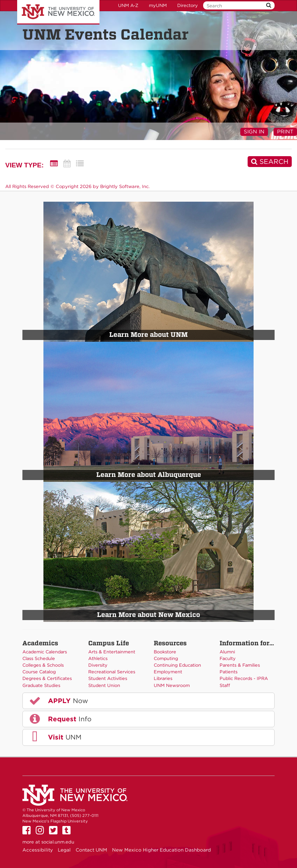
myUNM (158, 5)
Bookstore (165, 652)
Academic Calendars (45, 652)
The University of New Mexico (58, 12)
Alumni (227, 652)
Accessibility (38, 850)
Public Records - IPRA (244, 678)
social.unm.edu (58, 842)
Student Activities (108, 678)
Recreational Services (112, 672)
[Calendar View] (67, 164)
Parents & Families (240, 665)
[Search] (270, 162)
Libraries (163, 678)
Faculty (228, 658)
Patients (229, 672)
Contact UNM (91, 850)
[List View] (80, 164)
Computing (166, 658)
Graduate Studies (41, 685)
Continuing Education (177, 665)
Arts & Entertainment (112, 652)
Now (58, 701)
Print (285, 132)
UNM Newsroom (172, 685)
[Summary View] (54, 164)
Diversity (98, 665)
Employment (168, 672)
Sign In (254, 132)
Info (60, 719)
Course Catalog (39, 672)
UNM (55, 737)
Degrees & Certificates (47, 678)
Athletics (98, 658)
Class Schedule (39, 658)
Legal (64, 850)
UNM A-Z (128, 5)
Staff (225, 685)
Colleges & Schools (43, 665)
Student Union (104, 685)
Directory (188, 5)
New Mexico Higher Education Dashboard (161, 850)
